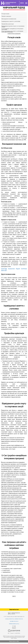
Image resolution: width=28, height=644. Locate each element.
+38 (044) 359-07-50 (9, 619)
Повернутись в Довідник (14, 34)
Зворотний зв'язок (14, 610)
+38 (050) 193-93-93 (18, 619)
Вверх (14, 596)
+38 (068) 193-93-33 (14, 621)
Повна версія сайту (14, 641)
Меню (22, 3)
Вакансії (14, 628)
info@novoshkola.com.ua (14, 624)
